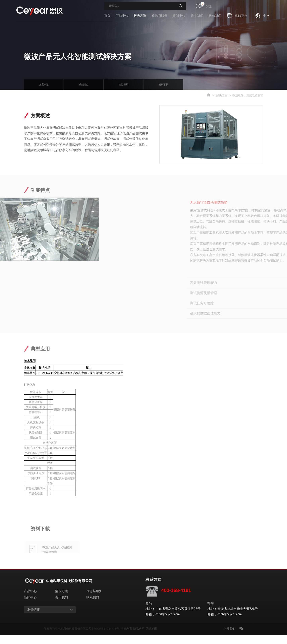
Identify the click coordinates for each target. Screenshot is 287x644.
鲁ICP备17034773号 (107, 638)
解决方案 (140, 15)
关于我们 (197, 15)
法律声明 (127, 638)
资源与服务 (159, 15)
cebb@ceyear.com (231, 624)
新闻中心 (179, 15)
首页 (107, 15)
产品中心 (122, 15)
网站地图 (151, 638)
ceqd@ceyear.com (169, 624)
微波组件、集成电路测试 (248, 95)
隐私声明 (140, 638)
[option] (232, 135)
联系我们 (215, 15)
